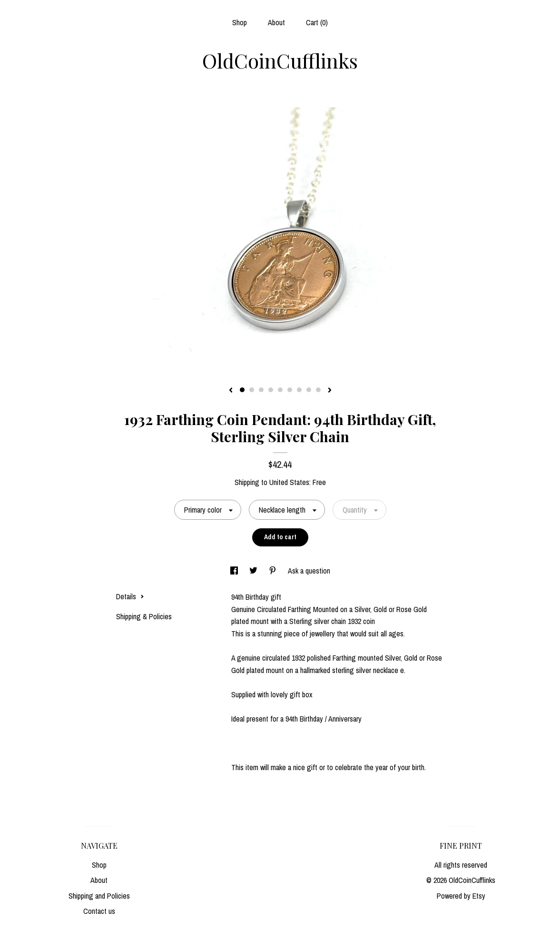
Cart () (317, 22)
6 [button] (290, 390)
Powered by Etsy (461, 896)
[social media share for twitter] (254, 571)
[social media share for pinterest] (274, 571)
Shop (240, 22)
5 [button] (280, 390)
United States (289, 482)
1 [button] (242, 390)
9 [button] (318, 390)
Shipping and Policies (99, 896)
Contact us (99, 911)
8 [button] (309, 390)
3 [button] (261, 390)
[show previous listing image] (231, 391)
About (276, 22)
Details (130, 596)
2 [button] (252, 390)
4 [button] (271, 390)
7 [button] (299, 390)
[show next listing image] (330, 391)
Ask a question (309, 571)
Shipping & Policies (144, 616)
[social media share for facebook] (235, 571)
